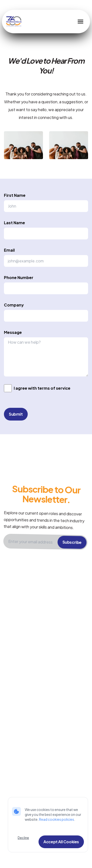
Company (14, 305)
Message (13, 332)
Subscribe (72, 548)
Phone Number (19, 277)
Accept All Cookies (61, 842)
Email (9, 250)
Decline (23, 838)
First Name (15, 195)
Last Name (14, 223)
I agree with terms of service (42, 388)
